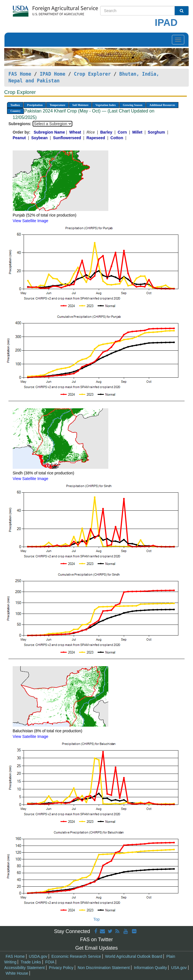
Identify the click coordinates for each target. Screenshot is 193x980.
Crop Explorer (92, 74)
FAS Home (20, 74)
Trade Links (31, 962)
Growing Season (133, 105)
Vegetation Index (106, 105)
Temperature (57, 105)
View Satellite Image (31, 221)
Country (15, 111)
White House (17, 973)
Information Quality (151, 968)
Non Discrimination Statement (104, 968)
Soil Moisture (80, 105)
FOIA (50, 962)
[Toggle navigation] (178, 40)
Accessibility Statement (24, 968)
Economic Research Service (76, 956)
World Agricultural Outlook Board (134, 956)
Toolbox (15, 105)
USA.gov (179, 968)
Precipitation (35, 105)
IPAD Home (52, 74)
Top (97, 919)
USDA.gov (38, 956)
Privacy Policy (61, 968)
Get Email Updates (96, 948)
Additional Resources (162, 105)
